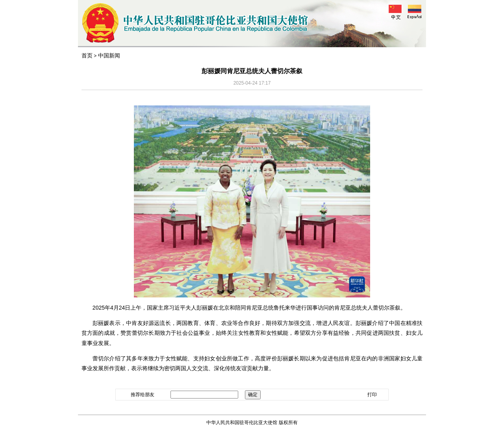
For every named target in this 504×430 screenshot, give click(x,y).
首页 (87, 55)
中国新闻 (109, 55)
